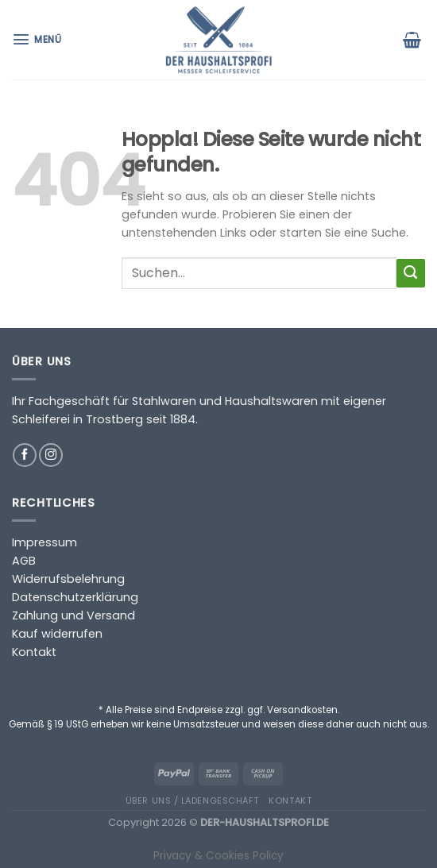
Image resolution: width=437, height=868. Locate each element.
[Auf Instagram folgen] (51, 455)
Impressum (44, 542)
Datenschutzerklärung (75, 597)
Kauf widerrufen (57, 634)
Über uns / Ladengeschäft (192, 800)
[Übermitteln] (411, 273)
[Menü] (39, 39)
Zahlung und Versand (73, 615)
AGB (24, 561)
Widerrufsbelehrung (68, 579)
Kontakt (34, 652)
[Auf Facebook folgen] (25, 455)
